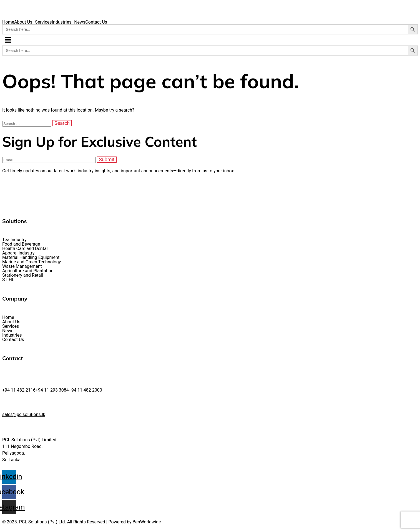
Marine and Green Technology (32, 262)
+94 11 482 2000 (85, 390)
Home (8, 22)
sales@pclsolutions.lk (24, 414)
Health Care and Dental (25, 249)
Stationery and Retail (23, 275)
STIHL (8, 280)
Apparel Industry (18, 253)
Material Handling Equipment (31, 258)
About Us (23, 22)
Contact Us (96, 22)
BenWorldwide (147, 522)
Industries (62, 22)
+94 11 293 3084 (52, 390)
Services (43, 22)
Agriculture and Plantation (28, 271)
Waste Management (22, 266)
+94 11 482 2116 (19, 390)
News (80, 22)
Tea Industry (14, 240)
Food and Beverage (21, 244)
